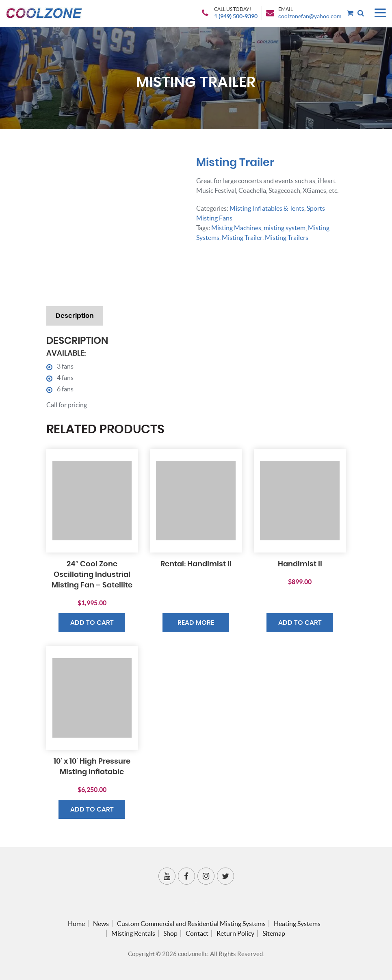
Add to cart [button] (92, 623)
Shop (170, 933)
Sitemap (274, 933)
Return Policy (235, 933)
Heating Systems (297, 924)
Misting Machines (236, 228)
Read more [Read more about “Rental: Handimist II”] (196, 623)
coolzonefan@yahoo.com (310, 17)
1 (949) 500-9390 (236, 17)
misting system (285, 228)
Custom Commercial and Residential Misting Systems (191, 924)
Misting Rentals (133, 933)
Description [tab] (75, 316)
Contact (197, 933)
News (101, 924)
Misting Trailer (242, 237)
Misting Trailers (286, 237)
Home (76, 924)
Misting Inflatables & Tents (267, 208)
